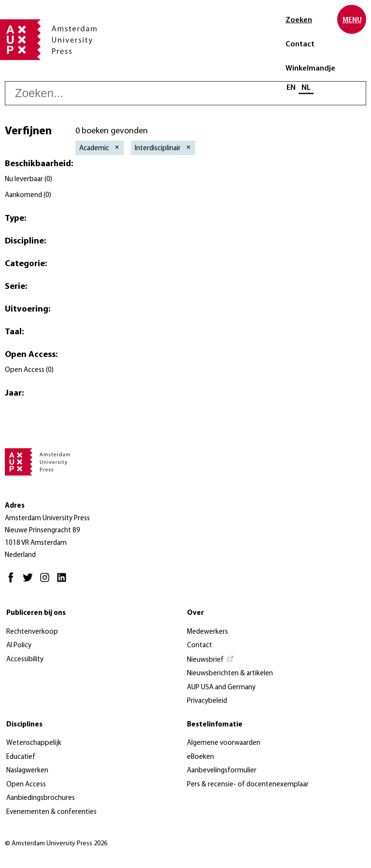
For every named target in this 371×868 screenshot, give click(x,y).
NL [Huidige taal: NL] (306, 88)
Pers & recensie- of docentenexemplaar (248, 785)
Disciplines (24, 725)
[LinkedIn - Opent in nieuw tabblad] (64, 582)
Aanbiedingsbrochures (41, 798)
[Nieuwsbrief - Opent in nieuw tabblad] (211, 660)
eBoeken (200, 757)
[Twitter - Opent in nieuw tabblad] (30, 582)
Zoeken (299, 20)
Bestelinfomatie (215, 725)
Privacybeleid (207, 701)
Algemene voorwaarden (224, 743)
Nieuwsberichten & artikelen (230, 674)
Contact (300, 44)
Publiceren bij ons (36, 613)
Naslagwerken (27, 771)
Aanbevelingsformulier (222, 771)
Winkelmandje (310, 69)
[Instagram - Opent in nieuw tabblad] (47, 582)
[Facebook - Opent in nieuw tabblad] (13, 582)
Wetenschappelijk (34, 743)
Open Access (26, 785)
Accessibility (25, 660)
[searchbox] (185, 93)
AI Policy (19, 646)
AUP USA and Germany (221, 688)
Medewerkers (207, 632)
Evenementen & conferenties (51, 812)
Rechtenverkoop (32, 632)
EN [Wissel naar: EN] (291, 88)
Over (195, 613)
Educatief (21, 757)
